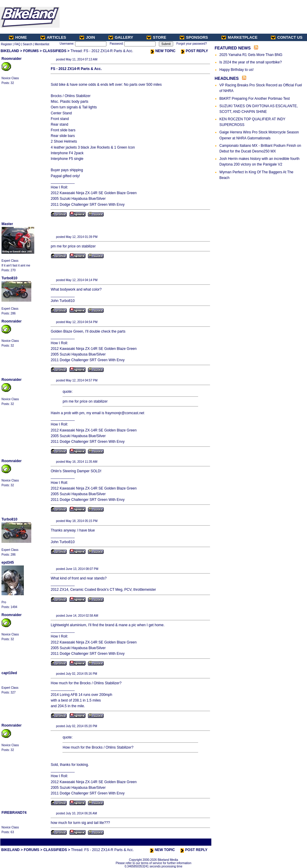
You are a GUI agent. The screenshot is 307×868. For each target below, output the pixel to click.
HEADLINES (227, 78)
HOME (18, 37)
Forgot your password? (192, 44)
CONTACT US (287, 37)
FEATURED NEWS (233, 48)
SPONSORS (194, 37)
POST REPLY (194, 51)
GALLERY (121, 37)
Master (7, 224)
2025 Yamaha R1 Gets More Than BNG (251, 55)
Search (28, 44)
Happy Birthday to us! (237, 70)
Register (6, 44)
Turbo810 (9, 278)
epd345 (8, 562)
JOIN (87, 37)
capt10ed (9, 673)
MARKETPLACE (239, 37)
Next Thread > (200, 842)
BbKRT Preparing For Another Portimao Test (255, 99)
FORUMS (31, 51)
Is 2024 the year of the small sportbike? (251, 62)
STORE (156, 37)
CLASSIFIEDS (54, 51)
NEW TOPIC (163, 51)
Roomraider (11, 59)
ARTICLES (53, 37)
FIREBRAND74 (14, 813)
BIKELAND (10, 51)
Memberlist (42, 44)
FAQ (17, 44)
